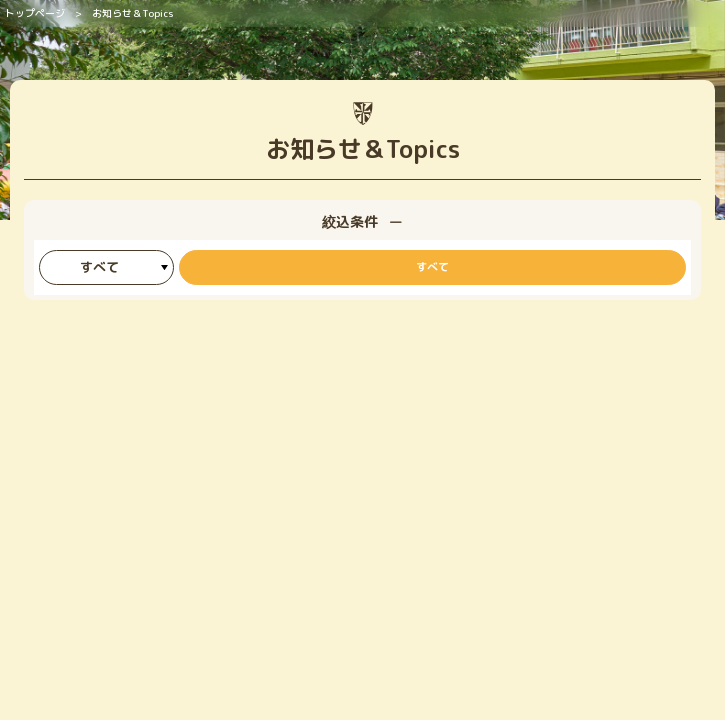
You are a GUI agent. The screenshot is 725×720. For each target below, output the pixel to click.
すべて (432, 267)
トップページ (35, 13)
